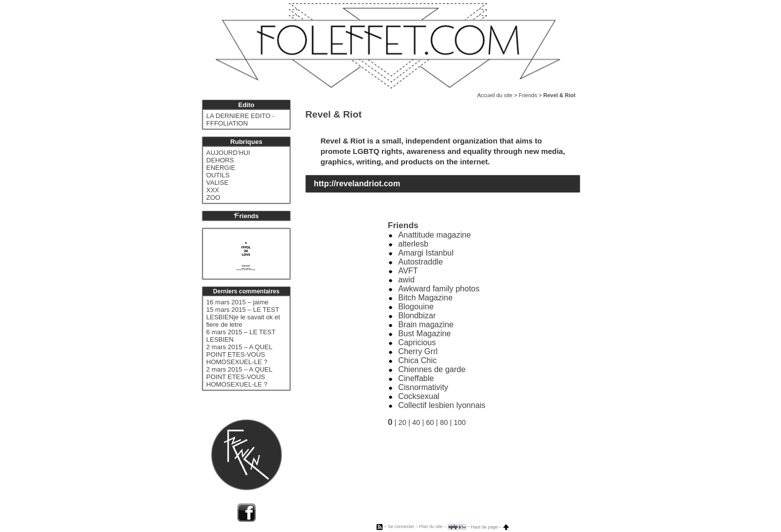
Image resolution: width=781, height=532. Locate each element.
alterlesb (413, 244)
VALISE (217, 183)
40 (416, 422)
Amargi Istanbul (426, 253)
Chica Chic (417, 360)
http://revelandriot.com (357, 184)
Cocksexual (419, 396)
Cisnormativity (423, 387)
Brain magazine (426, 325)
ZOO (213, 198)
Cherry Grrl (418, 351)
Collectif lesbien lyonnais (442, 405)
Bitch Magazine (425, 298)
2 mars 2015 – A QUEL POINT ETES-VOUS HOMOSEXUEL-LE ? (239, 354)
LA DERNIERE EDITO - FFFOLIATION (240, 120)
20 (402, 422)
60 (430, 422)
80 (444, 422)
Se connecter (401, 527)
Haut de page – (490, 527)
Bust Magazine (424, 333)
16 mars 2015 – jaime (237, 302)
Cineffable (416, 378)
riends (246, 216)
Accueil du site (495, 95)
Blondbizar (417, 316)
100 (460, 422)
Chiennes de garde (432, 369)
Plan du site (431, 527)
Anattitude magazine (434, 235)
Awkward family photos (439, 289)
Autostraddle (420, 262)
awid (406, 280)
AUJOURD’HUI (228, 153)
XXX (213, 190)
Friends (528, 95)
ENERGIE (221, 168)
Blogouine (416, 307)
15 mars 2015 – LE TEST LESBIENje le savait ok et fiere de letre (243, 317)
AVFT (408, 271)
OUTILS (218, 175)
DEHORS (220, 160)
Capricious (417, 342)
